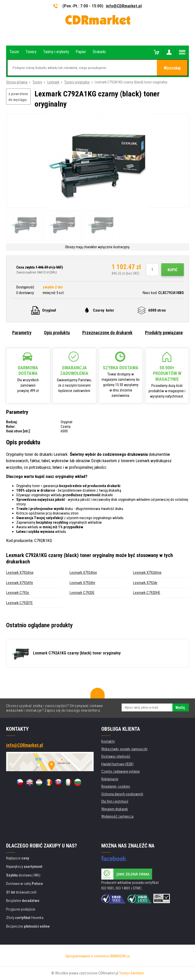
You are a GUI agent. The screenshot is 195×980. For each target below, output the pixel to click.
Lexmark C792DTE (19, 603)
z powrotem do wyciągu (18, 97)
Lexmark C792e (18, 593)
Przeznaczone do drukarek (107, 333)
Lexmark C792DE (82, 593)
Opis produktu (57, 333)
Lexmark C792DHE (147, 593)
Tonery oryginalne (77, 82)
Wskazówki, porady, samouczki (124, 749)
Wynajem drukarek (115, 809)
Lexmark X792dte (82, 583)
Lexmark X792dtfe (20, 583)
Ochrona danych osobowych (122, 794)
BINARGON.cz (120, 956)
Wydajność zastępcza (117, 816)
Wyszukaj (172, 68)
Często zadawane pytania (120, 771)
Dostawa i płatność (116, 756)
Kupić (173, 270)
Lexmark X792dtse (20, 573)
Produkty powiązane (164, 333)
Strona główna (17, 82)
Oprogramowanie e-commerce (88, 956)
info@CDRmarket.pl (124, 6)
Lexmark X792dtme (147, 573)
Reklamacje (110, 779)
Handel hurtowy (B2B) (117, 764)
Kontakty (108, 741)
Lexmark (53, 82)
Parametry (22, 333)
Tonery (37, 82)
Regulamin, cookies (116, 786)
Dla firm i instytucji (115, 801)
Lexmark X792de (145, 583)
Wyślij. (181, 708)
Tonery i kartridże (132, 973)
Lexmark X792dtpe (83, 573)
